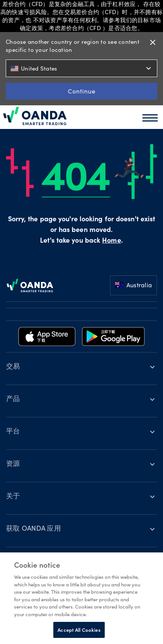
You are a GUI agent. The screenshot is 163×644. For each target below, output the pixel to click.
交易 (13, 367)
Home (111, 241)
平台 (13, 432)
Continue (82, 91)
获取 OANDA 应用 (34, 529)
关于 (13, 497)
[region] (81, 598)
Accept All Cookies (79, 630)
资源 (13, 464)
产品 (13, 399)
